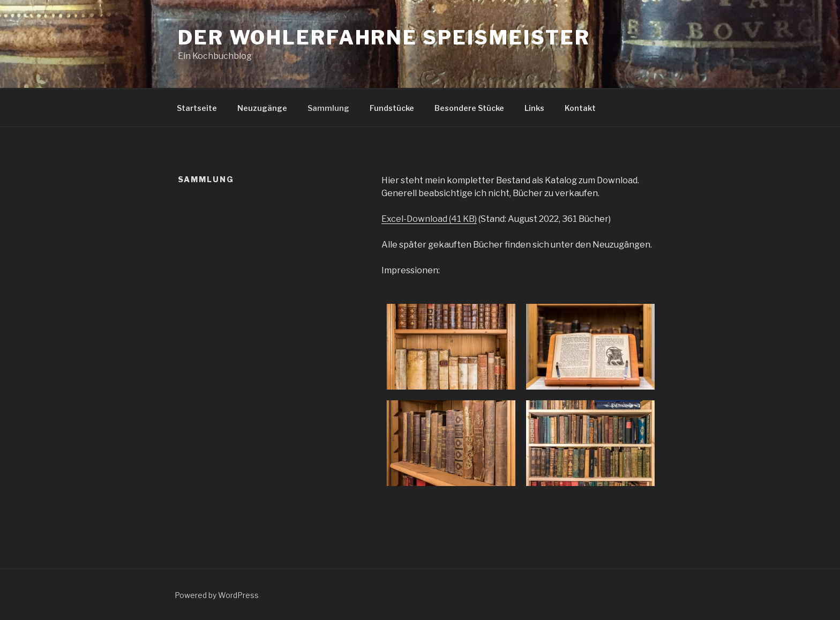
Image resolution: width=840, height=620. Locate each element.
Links (534, 108)
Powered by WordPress (217, 595)
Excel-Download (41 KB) (429, 219)
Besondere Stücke (469, 108)
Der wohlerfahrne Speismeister (384, 38)
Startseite (197, 108)
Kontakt (580, 108)
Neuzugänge (262, 108)
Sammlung (328, 108)
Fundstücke (392, 108)
